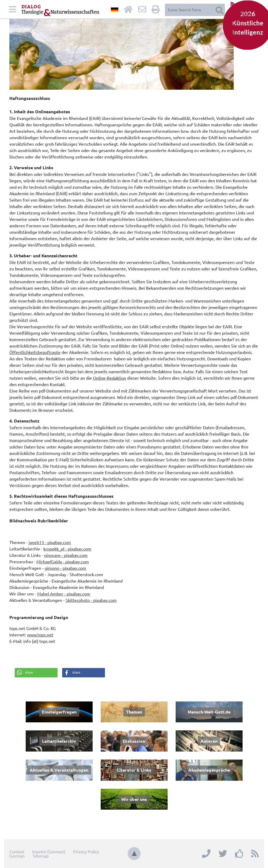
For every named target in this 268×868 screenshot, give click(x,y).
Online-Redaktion (110, 378)
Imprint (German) (49, 851)
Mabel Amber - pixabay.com (64, 594)
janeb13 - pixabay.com (50, 542)
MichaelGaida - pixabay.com (63, 561)
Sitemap (41, 856)
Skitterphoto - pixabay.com (91, 600)
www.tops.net (40, 635)
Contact (17, 851)
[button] (36, 673)
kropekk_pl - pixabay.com (67, 549)
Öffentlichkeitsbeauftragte (35, 352)
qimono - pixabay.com (65, 568)
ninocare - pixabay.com (66, 555)
